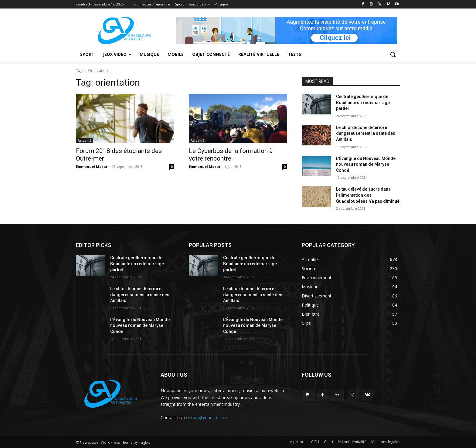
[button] (393, 54)
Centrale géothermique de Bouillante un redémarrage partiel (363, 102)
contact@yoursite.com (206, 417)
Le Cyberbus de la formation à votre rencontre (231, 155)
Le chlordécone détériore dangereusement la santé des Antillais (366, 133)
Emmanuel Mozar (92, 166)
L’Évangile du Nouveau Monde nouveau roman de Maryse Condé (366, 164)
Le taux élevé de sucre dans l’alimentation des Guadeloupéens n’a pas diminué (368, 195)
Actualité (85, 141)
